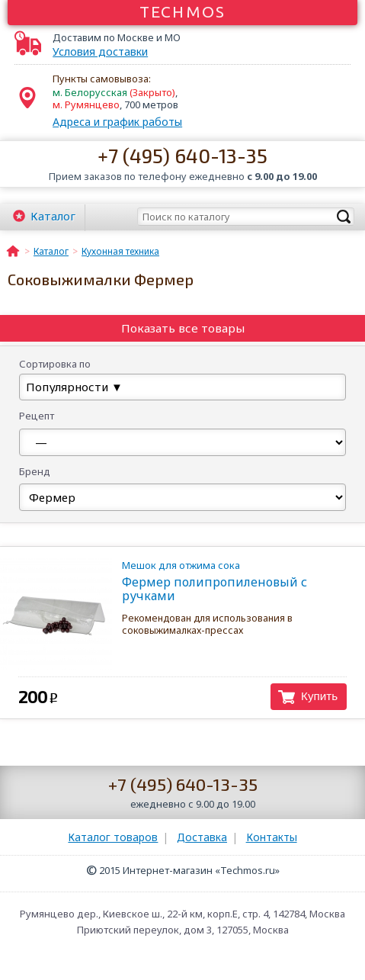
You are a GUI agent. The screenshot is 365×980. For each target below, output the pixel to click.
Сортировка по (55, 364)
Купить (319, 696)
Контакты (272, 837)
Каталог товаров (113, 837)
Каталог (53, 216)
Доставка (202, 837)
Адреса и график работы (117, 122)
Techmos (182, 11)
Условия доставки (100, 52)
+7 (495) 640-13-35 (182, 155)
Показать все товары (183, 328)
